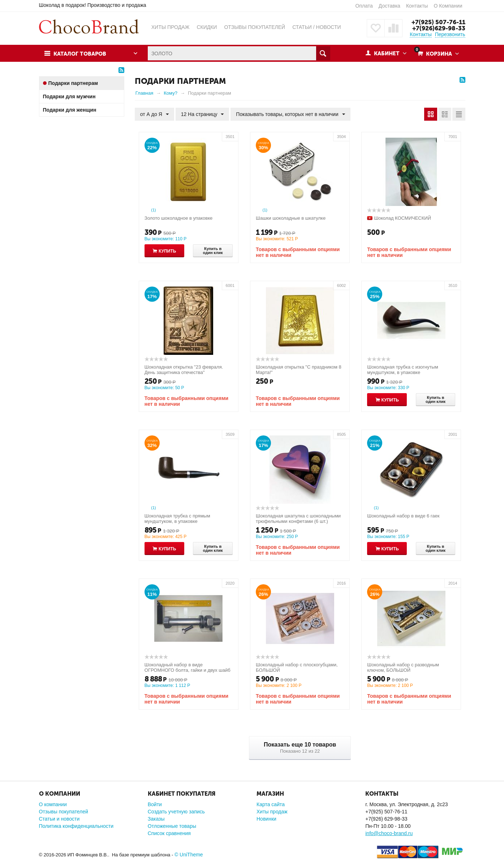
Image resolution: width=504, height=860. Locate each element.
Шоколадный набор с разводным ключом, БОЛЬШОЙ (403, 667)
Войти (155, 804)
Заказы (156, 819)
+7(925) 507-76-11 (438, 22)
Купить (167, 251)
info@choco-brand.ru (389, 833)
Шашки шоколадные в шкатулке (291, 218)
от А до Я (154, 115)
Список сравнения (169, 833)
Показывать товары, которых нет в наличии (290, 115)
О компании (53, 804)
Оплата (364, 6)
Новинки (266, 819)
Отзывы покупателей (64, 812)
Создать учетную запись (176, 812)
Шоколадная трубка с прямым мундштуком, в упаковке (177, 519)
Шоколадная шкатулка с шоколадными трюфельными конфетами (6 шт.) (298, 519)
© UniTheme (189, 855)
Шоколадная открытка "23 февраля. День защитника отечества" (184, 370)
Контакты (417, 6)
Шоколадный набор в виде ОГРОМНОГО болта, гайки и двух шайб (188, 667)
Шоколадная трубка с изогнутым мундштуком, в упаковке (402, 370)
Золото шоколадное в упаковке (179, 218)
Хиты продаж (272, 812)
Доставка (389, 6)
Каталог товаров (80, 54)
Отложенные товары (172, 826)
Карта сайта (271, 804)
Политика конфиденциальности (76, 826)
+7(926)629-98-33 (439, 28)
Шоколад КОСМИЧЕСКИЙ (402, 218)
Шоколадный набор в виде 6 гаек (403, 516)
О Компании (448, 6)
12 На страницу (203, 115)
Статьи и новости (59, 819)
